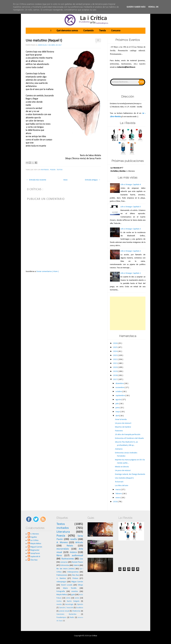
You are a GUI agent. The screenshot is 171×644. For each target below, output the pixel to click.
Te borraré (119, 482)
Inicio (66, 180)
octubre (119, 392)
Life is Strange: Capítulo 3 (131, 229)
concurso (64, 562)
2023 (116, 355)
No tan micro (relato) (66, 569)
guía (73, 595)
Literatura (63, 532)
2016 (116, 502)
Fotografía (61, 591)
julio (117, 404)
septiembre (120, 396)
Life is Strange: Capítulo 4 (131, 185)
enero (118, 498)
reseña (74, 539)
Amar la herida (121, 420)
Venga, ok (153, 7)
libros (59, 556)
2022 (116, 359)
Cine (81, 559)
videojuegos (61, 582)
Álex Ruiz (34, 560)
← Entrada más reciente (36, 180)
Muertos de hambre (123, 427)
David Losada (67, 585)
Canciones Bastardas (66, 614)
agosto (119, 400)
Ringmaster (35, 550)
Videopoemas (73, 572)
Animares (119, 449)
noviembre (120, 388)
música (73, 552)
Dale (142, 82)
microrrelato (63, 549)
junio (118, 408)
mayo (118, 412)
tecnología (69, 604)
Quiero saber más (136, 7)
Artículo (79, 543)
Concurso (116, 31)
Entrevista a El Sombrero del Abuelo (129, 438)
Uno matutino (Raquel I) (44, 41)
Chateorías (76, 611)
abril (118, 416)
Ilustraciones (68, 559)
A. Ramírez (61, 578)
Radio (72, 617)
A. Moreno (35, 534)
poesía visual (64, 611)
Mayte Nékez (36, 544)
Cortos (59, 601)
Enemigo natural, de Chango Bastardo (130, 474)
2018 (116, 375)
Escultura (80, 608)
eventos (75, 591)
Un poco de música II (123, 423)
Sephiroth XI (35, 557)
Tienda (102, 31)
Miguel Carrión (36, 547)
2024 (116, 351)
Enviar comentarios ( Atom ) (48, 272)
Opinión (80, 604)
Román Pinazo (78, 562)
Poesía (53, 170)
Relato (70, 546)
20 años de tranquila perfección (128, 435)
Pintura (75, 578)
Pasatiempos (61, 617)
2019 (116, 371)
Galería (76, 565)
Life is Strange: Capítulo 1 (131, 273)
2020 (116, 367)
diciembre (120, 384)
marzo (118, 490)
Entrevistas (65, 565)
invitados (45, 170)
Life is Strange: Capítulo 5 (131, 207)
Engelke (34, 537)
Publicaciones (62, 575)
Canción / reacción (66, 608)
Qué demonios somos (67, 31)
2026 (116, 343)
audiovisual (77, 556)
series (77, 598)
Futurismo (119, 431)
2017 (116, 379)
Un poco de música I (123, 471)
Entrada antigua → (93, 180)
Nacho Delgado (73, 601)
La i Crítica (34, 540)
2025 (116, 347)
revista (59, 604)
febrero (119, 494)
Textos (60, 170)
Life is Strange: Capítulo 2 (131, 251)
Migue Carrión (77, 582)
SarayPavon (35, 553)
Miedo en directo (122, 467)
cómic (68, 598)
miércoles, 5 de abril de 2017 (50, 45)
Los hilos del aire (122, 486)
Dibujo (80, 585)
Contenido (88, 31)
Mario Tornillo (70, 588)
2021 (116, 363)
